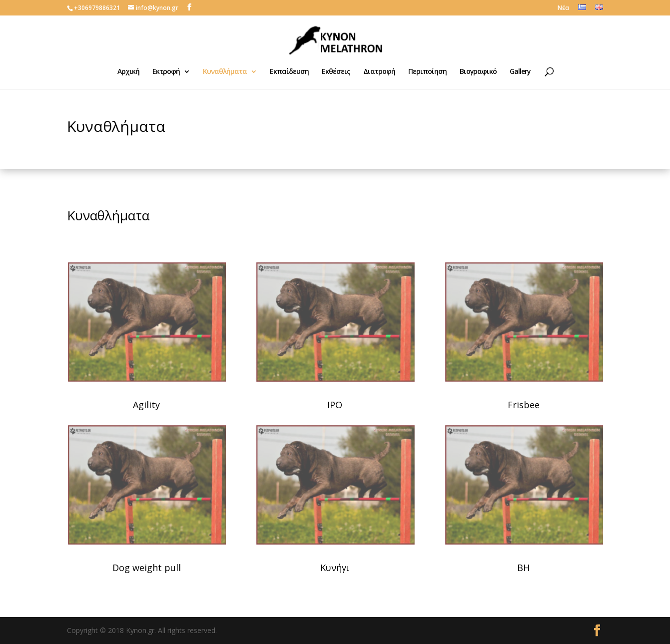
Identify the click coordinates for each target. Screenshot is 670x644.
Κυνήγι (335, 568)
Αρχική (128, 72)
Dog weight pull (147, 568)
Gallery (520, 72)
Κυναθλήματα (225, 72)
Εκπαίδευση (289, 72)
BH (523, 568)
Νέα (563, 8)
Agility (146, 405)
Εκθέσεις (336, 72)
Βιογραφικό (478, 72)
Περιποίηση (427, 72)
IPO (335, 405)
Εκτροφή (166, 72)
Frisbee (524, 405)
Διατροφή (379, 72)
